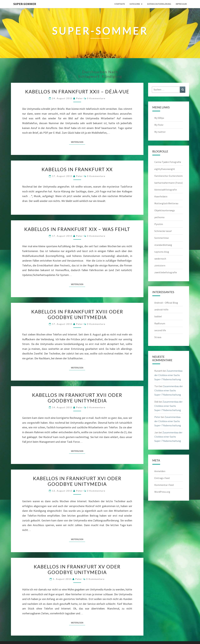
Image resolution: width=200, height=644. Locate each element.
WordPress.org (162, 492)
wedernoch (160, 259)
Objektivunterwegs (165, 210)
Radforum (160, 323)
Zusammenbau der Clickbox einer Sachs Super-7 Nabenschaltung (168, 375)
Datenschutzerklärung (159, 4)
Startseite (120, 4)
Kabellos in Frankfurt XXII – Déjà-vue (77, 92)
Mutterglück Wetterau (166, 203)
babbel (158, 316)
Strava (158, 337)
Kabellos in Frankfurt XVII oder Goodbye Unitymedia (77, 398)
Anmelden (160, 471)
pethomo (159, 217)
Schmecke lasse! (163, 231)
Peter (80, 98)
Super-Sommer (25, 4)
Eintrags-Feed (162, 478)
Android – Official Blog (166, 303)
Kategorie (135, 4)
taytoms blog (162, 252)
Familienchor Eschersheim (169, 176)
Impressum (181, 4)
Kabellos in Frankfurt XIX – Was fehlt (77, 229)
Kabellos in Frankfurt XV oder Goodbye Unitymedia (77, 569)
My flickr (159, 125)
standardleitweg (163, 245)
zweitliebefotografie (166, 272)
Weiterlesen (78, 142)
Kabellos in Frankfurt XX (77, 169)
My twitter (160, 132)
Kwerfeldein (161, 196)
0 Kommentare (96, 98)
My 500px (159, 118)
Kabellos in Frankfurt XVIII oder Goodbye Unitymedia (77, 314)
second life (160, 330)
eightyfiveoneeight (165, 169)
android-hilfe (161, 310)
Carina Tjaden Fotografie (168, 162)
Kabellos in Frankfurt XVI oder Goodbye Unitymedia (77, 481)
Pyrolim (159, 224)
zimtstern (160, 265)
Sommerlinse (162, 238)
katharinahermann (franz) (169, 183)
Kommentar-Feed (164, 485)
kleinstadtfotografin (166, 190)
